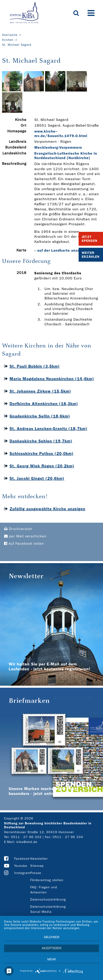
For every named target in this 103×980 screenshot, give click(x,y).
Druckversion (18, 529)
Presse (36, 873)
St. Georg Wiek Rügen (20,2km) (42, 466)
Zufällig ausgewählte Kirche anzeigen (47, 509)
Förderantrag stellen (47, 880)
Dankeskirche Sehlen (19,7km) (41, 441)
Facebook (22, 859)
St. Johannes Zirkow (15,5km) (40, 391)
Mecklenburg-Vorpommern (58, 147)
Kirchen (8, 40)
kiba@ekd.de (27, 842)
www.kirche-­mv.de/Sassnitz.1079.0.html (61, 134)
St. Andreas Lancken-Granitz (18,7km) (48, 429)
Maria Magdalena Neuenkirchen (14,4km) (52, 379)
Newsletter (39, 859)
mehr (52, 959)
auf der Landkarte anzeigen (62, 250)
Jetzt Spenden (90, 239)
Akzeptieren (51, 948)
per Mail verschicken (25, 536)
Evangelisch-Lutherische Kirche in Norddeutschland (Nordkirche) (66, 156)
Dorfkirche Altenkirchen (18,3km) (44, 404)
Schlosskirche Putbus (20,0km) (42, 453)
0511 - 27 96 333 (26, 837)
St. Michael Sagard (17, 45)
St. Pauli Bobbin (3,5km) (35, 366)
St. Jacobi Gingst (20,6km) (37, 478)
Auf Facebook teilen (24, 544)
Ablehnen (51, 937)
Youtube (21, 866)
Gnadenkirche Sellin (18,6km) (40, 416)
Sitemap (37, 866)
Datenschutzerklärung (48, 899)
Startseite (10, 35)
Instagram (22, 873)
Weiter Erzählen (91, 255)
